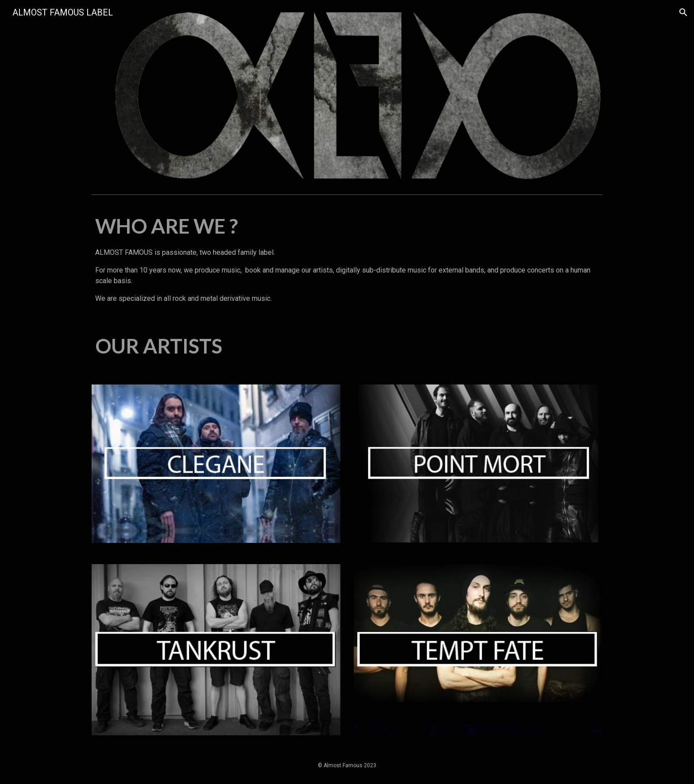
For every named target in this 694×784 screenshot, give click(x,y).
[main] (347, 258)
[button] (683, 12)
